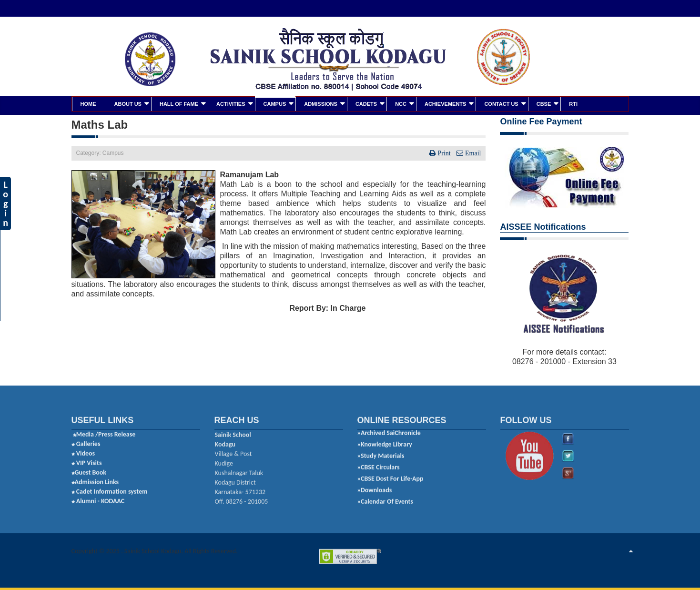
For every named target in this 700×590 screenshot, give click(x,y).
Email (472, 152)
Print (444, 152)
